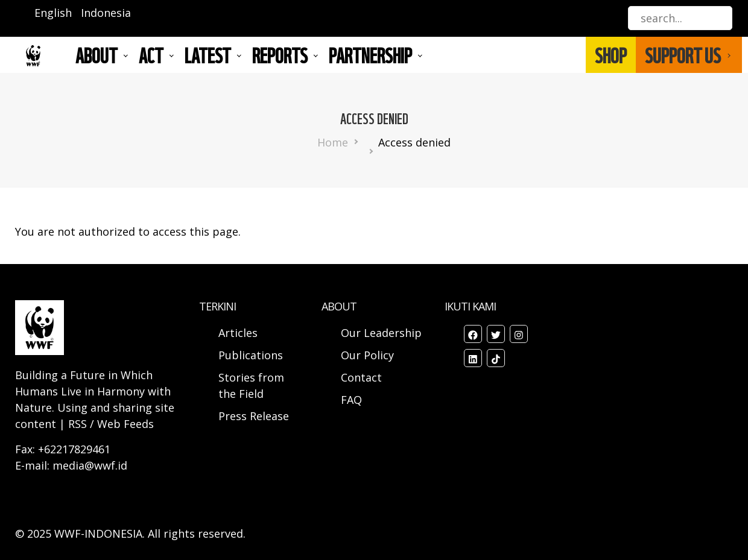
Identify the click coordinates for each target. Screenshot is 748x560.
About (97, 55)
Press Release (254, 416)
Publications (251, 355)
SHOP (611, 55)
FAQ (351, 400)
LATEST (208, 55)
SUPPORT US (683, 55)
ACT (151, 55)
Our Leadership (381, 333)
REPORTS (280, 55)
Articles (238, 333)
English (53, 13)
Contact (361, 377)
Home (333, 142)
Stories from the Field (251, 385)
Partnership (370, 55)
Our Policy (367, 355)
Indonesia (106, 13)
